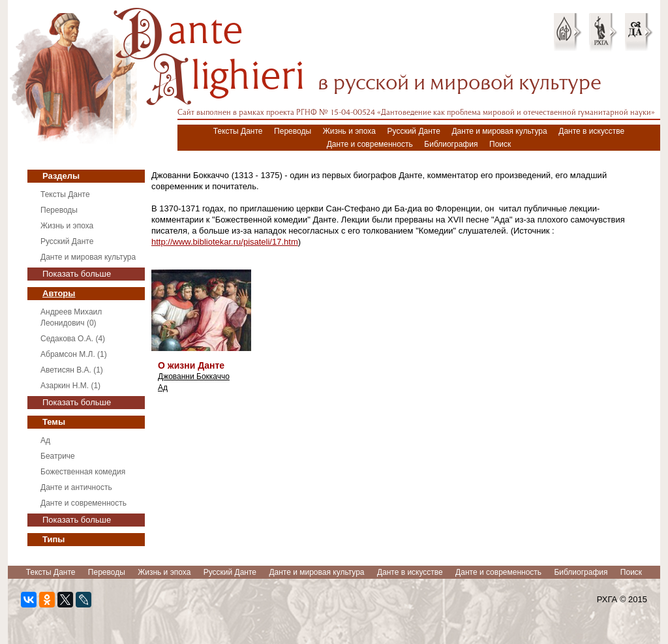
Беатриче (58, 456)
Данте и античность (76, 487)
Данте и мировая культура (499, 131)
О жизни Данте (191, 365)
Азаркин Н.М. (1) (70, 386)
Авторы (59, 293)
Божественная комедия (83, 472)
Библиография (451, 144)
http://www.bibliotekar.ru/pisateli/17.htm (225, 242)
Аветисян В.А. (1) (72, 370)
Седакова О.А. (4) (73, 339)
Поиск (500, 144)
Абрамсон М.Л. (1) (74, 354)
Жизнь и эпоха (349, 131)
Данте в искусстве (591, 131)
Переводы (293, 131)
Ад (45, 440)
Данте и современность (370, 144)
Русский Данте (414, 131)
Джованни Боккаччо (194, 376)
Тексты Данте (238, 131)
